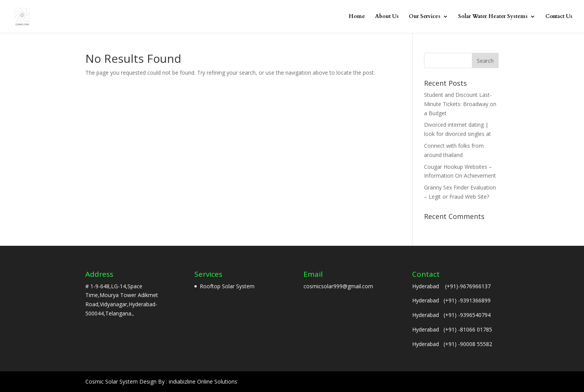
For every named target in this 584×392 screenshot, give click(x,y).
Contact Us (559, 17)
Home (357, 17)
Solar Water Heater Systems (493, 17)
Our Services (425, 17)
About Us (387, 17)
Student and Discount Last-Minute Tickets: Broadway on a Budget (460, 104)
